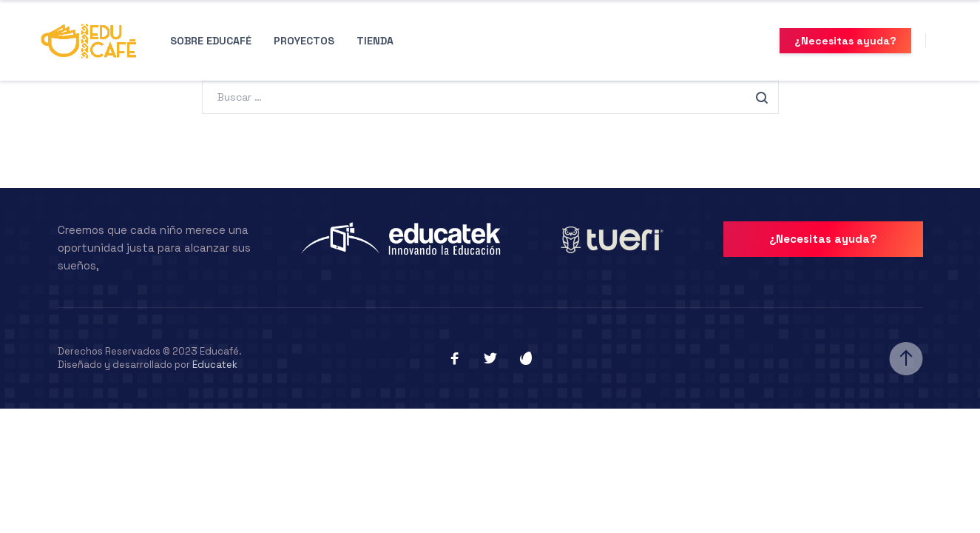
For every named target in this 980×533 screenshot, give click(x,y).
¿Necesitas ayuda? (845, 41)
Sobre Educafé (211, 41)
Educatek (215, 365)
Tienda (375, 41)
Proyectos (304, 41)
